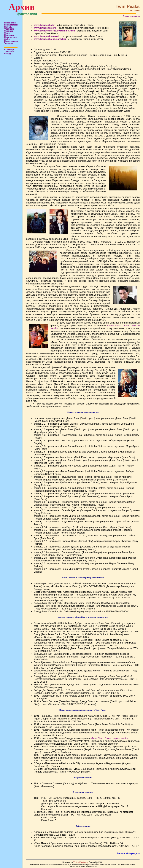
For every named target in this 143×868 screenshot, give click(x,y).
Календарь (9, 50)
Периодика (9, 35)
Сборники (9, 31)
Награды (8, 27)
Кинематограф (11, 25)
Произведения (11, 41)
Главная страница (131, 16)
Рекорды (8, 54)
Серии (7, 33)
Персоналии (10, 23)
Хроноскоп (9, 52)
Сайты (7, 39)
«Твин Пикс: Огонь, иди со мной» (109, 738)
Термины (8, 43)
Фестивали (9, 29)
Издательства (11, 37)
